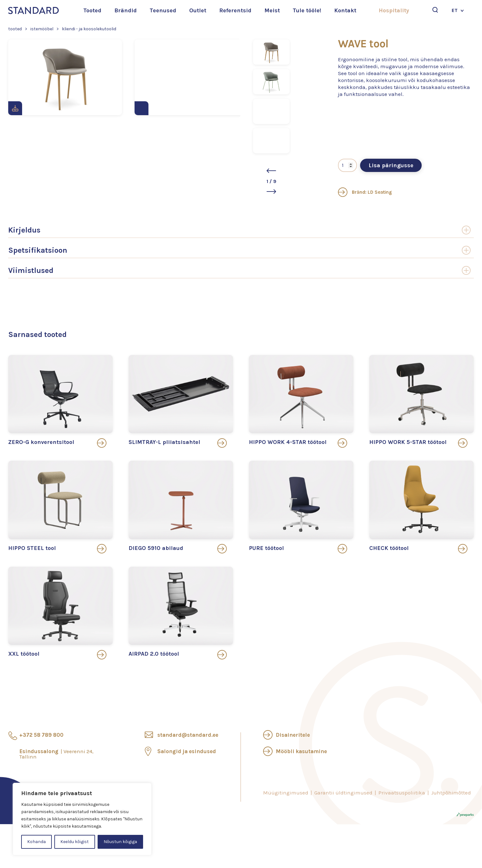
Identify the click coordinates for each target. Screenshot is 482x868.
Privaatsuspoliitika (402, 793)
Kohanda (36, 842)
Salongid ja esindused (187, 751)
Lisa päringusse (391, 165)
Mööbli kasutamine (301, 751)
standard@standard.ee (188, 735)
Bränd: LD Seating (365, 192)
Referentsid (235, 10)
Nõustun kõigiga (120, 842)
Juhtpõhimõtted (451, 793)
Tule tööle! (307, 10)
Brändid (126, 10)
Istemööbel (42, 29)
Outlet (198, 10)
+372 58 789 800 (41, 735)
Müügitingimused (286, 793)
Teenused (163, 10)
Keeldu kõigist (75, 842)
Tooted (92, 10)
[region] (82, 819)
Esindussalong (56, 754)
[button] (271, 171)
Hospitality (394, 10)
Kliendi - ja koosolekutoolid (89, 29)
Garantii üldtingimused (343, 793)
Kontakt (345, 10)
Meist (272, 10)
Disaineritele (293, 735)
